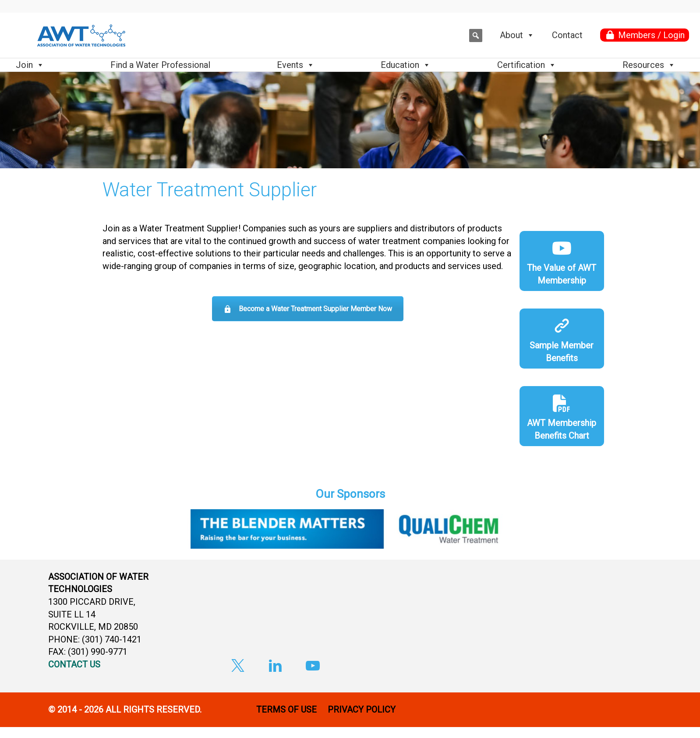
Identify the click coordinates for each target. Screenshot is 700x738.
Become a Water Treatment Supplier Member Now (308, 309)
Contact (567, 35)
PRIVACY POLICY (363, 710)
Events (296, 65)
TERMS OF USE (286, 710)
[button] (476, 35)
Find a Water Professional (160, 65)
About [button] (517, 35)
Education (406, 65)
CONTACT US (74, 664)
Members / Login (651, 35)
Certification (527, 65)
